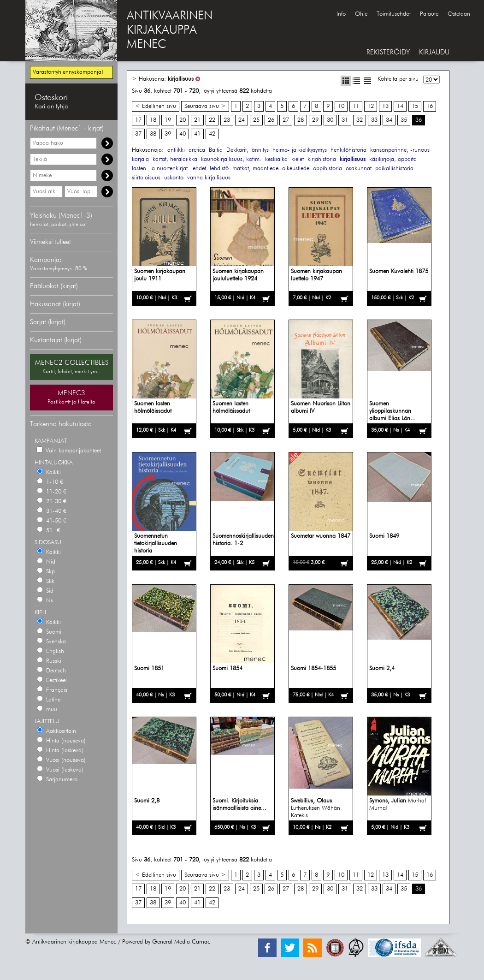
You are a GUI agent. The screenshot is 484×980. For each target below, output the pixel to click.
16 (430, 106)
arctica (197, 150)
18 (153, 120)
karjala (140, 159)
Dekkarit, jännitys (248, 150)
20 (183, 120)
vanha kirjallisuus (209, 178)
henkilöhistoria (348, 150)
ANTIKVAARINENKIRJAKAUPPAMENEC (170, 30)
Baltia (216, 150)
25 (256, 120)
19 (168, 120)
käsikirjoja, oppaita (393, 159)
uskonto (174, 178)
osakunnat (359, 169)
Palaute (429, 14)
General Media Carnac (181, 942)
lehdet (199, 169)
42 (212, 134)
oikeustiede (296, 169)
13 (385, 106)
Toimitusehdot (394, 14)
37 (138, 134)
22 (212, 120)
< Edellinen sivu (156, 106)
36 (419, 120)
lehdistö (219, 169)
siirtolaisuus (146, 178)
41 (197, 134)
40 (183, 134)
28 (301, 120)
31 (345, 120)
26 (271, 120)
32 (360, 120)
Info (341, 14)
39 (168, 134)
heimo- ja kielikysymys (300, 150)
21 (197, 120)
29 (315, 120)
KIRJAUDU (434, 52)
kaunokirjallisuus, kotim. (231, 159)
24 (242, 120)
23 (227, 120)
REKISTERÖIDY (388, 52)
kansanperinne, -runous (400, 150)
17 (138, 120)
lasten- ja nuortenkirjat (160, 169)
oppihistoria (328, 169)
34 (389, 120)
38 (153, 134)
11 (356, 106)
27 (286, 120)
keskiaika (276, 159)
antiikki (176, 150)
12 (371, 106)
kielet (298, 159)
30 (330, 120)
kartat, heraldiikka (175, 159)
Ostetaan (459, 14)
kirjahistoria (322, 159)
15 (415, 106)
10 (341, 106)
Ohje (361, 14)
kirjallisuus (181, 79)
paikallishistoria (394, 169)
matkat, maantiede (255, 169)
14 (400, 106)
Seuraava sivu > (205, 106)
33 (374, 120)
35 (404, 120)
